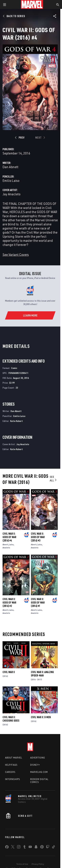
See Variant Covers (16, 255)
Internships (13, 779)
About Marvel (14, 758)
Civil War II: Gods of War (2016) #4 (9, 537)
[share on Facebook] (7, 848)
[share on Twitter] (13, 847)
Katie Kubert (16, 421)
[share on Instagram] (19, 847)
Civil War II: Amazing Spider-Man (42, 674)
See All (53, 479)
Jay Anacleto (11, 194)
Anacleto (6, 548)
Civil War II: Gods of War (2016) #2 (9, 602)
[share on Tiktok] (54, 847)
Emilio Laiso (11, 181)
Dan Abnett (10, 167)
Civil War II (9, 672)
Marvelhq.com (39, 772)
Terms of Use (22, 864)
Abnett (5, 544)
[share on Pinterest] (42, 847)
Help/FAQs (11, 765)
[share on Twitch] (48, 847)
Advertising (38, 758)
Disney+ (35, 765)
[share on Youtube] (30, 847)
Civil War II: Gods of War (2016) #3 (38, 537)
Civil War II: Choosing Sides (11, 719)
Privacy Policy (38, 864)
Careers (10, 772)
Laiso (11, 544)
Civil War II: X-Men (41, 717)
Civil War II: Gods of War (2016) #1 (38, 602)
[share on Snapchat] (36, 847)
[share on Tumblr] (24, 847)
